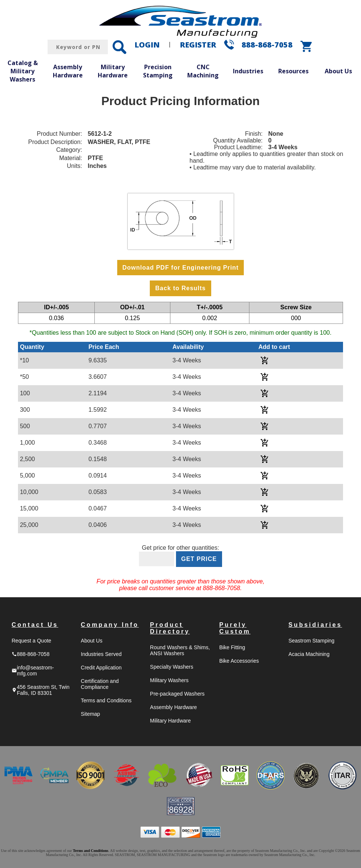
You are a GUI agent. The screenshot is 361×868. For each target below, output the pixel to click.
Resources (293, 71)
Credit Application (101, 668)
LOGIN (147, 45)
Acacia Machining (309, 654)
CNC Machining (203, 71)
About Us (338, 71)
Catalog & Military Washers (23, 71)
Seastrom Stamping (311, 641)
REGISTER (198, 45)
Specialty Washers (172, 667)
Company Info (110, 625)
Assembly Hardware (68, 71)
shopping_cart (307, 46)
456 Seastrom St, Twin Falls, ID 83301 (41, 690)
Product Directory (170, 628)
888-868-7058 (267, 45)
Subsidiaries (315, 625)
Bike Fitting (232, 647)
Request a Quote (31, 641)
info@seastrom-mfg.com (33, 671)
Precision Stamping (158, 71)
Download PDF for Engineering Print (180, 268)
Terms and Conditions (106, 700)
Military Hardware (113, 71)
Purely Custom (235, 628)
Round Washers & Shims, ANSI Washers (180, 650)
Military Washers (169, 680)
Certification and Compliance (100, 684)
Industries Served (101, 654)
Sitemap (90, 714)
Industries (248, 71)
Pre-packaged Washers (178, 694)
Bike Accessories (239, 661)
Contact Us (35, 625)
